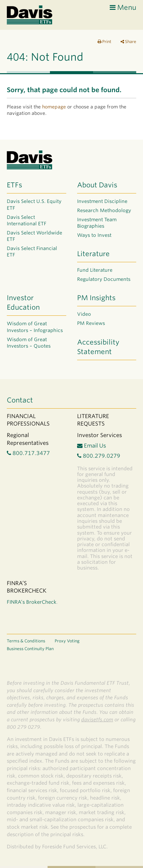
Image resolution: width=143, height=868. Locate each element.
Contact (20, 400)
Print (104, 42)
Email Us (92, 446)
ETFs (14, 185)
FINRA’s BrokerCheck (32, 602)
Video (84, 314)
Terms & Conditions (26, 641)
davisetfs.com (97, 719)
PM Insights (96, 298)
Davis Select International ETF (26, 221)
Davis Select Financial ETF (32, 252)
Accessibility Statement (98, 347)
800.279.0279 (99, 456)
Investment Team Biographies (97, 223)
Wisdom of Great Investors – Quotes (29, 343)
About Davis (97, 185)
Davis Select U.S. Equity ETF (34, 205)
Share (128, 42)
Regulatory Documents (104, 279)
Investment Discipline (102, 201)
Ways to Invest (94, 235)
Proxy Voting (67, 641)
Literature (93, 254)
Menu (123, 7)
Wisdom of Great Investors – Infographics (35, 327)
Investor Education (23, 303)
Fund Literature (95, 270)
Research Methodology (104, 210)
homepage (54, 107)
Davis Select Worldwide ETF (34, 236)
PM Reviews (91, 323)
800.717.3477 (28, 453)
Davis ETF (30, 15)
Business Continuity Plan (30, 649)
